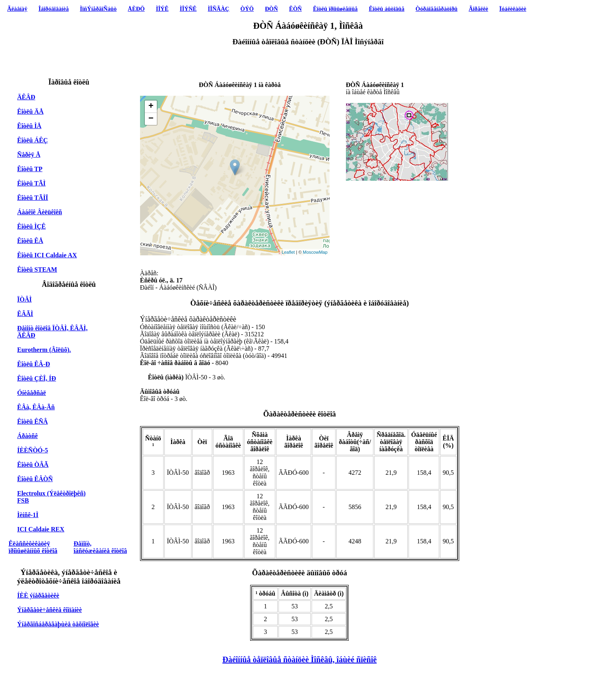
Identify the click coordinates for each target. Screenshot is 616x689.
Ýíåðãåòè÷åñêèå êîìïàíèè (49, 610)
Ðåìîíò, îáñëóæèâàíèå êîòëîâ (100, 547)
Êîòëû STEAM (37, 269)
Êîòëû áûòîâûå (386, 9)
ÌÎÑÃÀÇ (219, 9)
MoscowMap (315, 252)
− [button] (151, 119)
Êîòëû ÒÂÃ (33, 465)
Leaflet (288, 252)
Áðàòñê (28, 436)
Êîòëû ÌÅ (29, 126)
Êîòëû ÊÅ (30, 241)
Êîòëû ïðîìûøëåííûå (335, 9)
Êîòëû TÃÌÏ (33, 198)
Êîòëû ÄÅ (30, 112)
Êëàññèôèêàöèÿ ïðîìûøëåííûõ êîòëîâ (33, 547)
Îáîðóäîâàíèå (54, 9)
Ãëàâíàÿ (17, 9)
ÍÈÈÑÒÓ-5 (33, 450)
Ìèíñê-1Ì (28, 515)
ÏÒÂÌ (24, 299)
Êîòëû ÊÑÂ (33, 421)
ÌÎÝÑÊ (188, 9)
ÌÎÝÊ (162, 9)
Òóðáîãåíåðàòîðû (437, 9)
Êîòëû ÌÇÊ (32, 226)
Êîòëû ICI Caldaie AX (47, 255)
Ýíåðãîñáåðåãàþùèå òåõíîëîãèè (58, 624)
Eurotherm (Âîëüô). (44, 350)
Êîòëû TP (30, 169)
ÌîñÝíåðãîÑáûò (98, 9)
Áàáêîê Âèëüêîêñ (39, 212)
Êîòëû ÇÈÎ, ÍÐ (37, 378)
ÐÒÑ (271, 9)
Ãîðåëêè (479, 9)
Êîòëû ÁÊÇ (33, 140)
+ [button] (151, 107)
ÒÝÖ (247, 9)
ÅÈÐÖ (136, 9)
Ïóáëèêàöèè (513, 9)
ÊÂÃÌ (25, 314)
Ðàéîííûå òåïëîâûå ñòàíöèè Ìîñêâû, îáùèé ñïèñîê (299, 659)
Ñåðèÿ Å (29, 155)
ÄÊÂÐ (26, 97)
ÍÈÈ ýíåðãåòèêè (38, 595)
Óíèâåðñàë (32, 393)
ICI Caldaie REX (41, 529)
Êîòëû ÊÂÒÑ (35, 479)
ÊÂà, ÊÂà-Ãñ (36, 407)
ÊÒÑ (296, 9)
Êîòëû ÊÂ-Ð (34, 364)
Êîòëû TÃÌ (31, 183)
